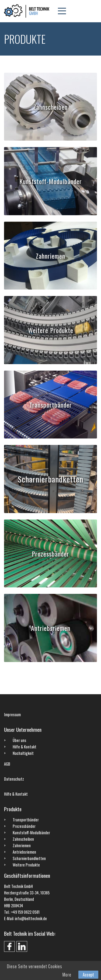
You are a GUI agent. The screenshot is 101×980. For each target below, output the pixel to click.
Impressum (12, 714)
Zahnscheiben (50, 107)
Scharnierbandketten (50, 479)
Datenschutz (14, 779)
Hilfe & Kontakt (25, 747)
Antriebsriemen (51, 628)
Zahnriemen (50, 256)
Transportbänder (51, 405)
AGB (7, 764)
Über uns (19, 740)
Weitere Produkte (51, 330)
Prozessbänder (50, 553)
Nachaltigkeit (23, 753)
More (67, 975)
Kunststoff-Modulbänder (51, 181)
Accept (88, 975)
